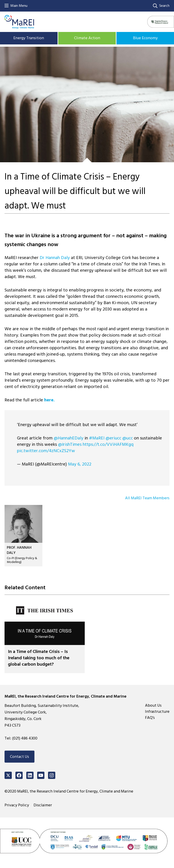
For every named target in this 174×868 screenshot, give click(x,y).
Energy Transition (29, 38)
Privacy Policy (17, 805)
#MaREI (97, 438)
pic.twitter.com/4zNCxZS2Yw (46, 451)
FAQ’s (150, 718)
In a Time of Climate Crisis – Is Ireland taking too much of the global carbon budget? (39, 658)
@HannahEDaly (69, 438)
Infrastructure (157, 712)
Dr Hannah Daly (55, 258)
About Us (153, 705)
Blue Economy (145, 38)
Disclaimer (43, 805)
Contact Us (19, 757)
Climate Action (87, 38)
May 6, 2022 (80, 464)
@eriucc (113, 438)
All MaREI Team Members (147, 498)
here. (49, 400)
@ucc (128, 438)
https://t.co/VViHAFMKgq (108, 444)
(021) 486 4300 (25, 738)
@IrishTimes (70, 444)
